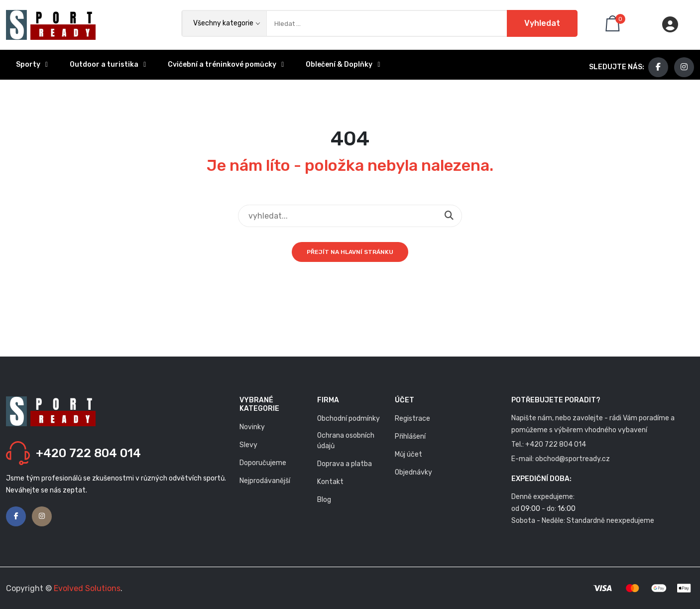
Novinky (252, 427)
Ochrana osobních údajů (346, 441)
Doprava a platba (345, 464)
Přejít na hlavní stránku (350, 252)
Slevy (248, 445)
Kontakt (330, 482)
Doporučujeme (263, 463)
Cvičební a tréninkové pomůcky (226, 64)
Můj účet (408, 454)
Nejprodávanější (265, 481)
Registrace (412, 419)
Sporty (32, 64)
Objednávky (413, 472)
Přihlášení (410, 436)
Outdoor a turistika (108, 64)
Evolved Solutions (87, 588)
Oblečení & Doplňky (343, 64)
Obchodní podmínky (349, 419)
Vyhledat (542, 23)
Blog (324, 500)
